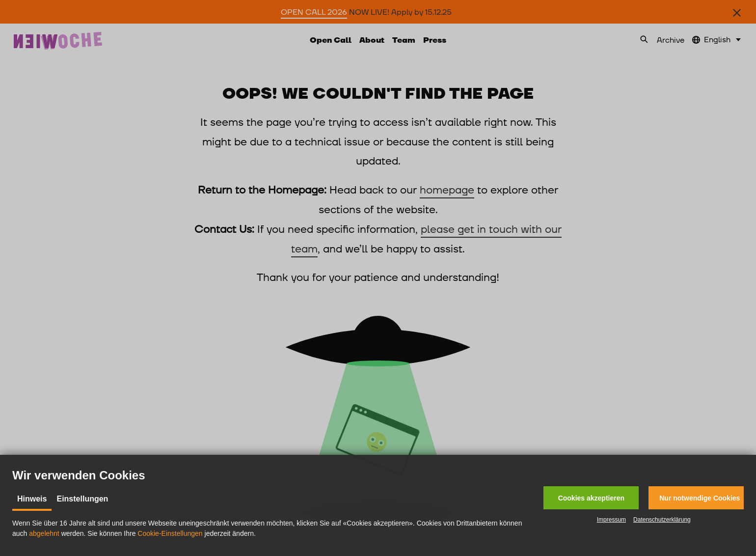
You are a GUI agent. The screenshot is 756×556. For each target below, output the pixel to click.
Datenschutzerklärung (662, 520)
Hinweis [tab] (32, 499)
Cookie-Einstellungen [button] (170, 533)
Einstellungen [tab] (82, 499)
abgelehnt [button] (44, 533)
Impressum (611, 520)
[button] (591, 498)
